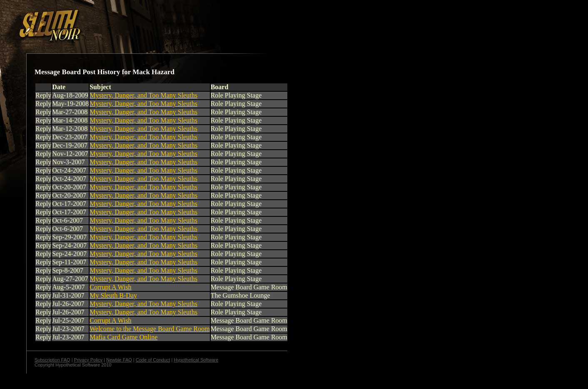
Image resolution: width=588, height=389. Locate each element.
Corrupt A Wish (110, 287)
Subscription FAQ (52, 360)
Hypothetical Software (196, 360)
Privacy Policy (88, 360)
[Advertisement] (145, 22)
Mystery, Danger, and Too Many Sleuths (143, 95)
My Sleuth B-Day (113, 295)
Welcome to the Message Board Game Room (149, 329)
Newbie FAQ (119, 360)
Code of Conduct (153, 360)
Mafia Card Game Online (123, 337)
